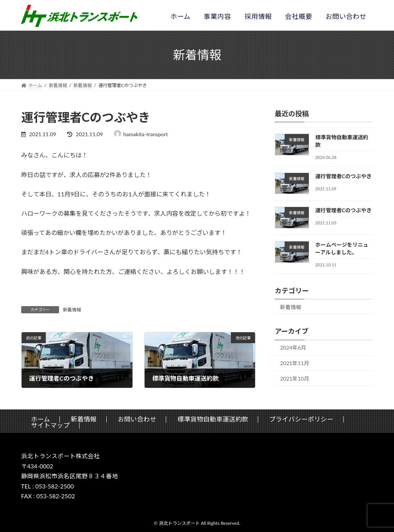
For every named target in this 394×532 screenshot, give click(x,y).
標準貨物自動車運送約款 (213, 419)
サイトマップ (50, 425)
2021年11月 (295, 363)
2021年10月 (295, 379)
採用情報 (258, 16)
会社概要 (299, 16)
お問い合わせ (346, 16)
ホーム (180, 16)
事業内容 (217, 16)
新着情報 (72, 310)
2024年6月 (293, 348)
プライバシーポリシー (301, 419)
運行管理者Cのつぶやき (343, 176)
